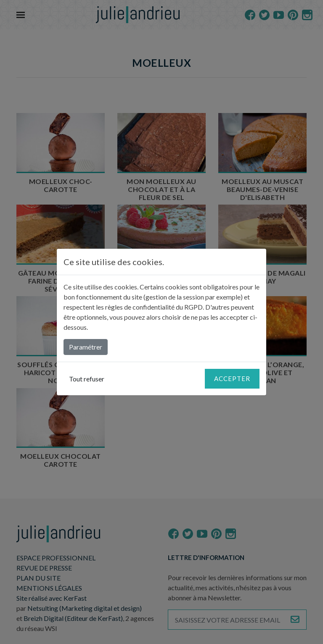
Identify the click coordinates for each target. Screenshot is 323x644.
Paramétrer (86, 347)
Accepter (232, 379)
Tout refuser (87, 379)
